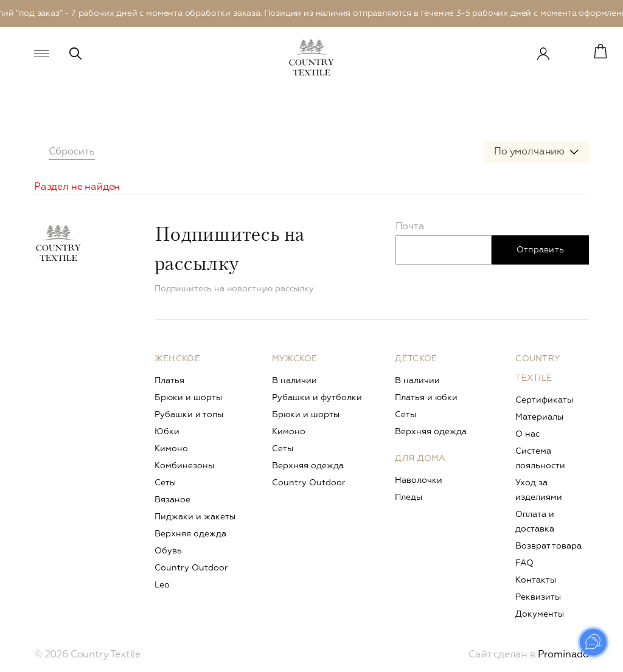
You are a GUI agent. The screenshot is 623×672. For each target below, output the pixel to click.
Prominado (563, 655)
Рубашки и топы (189, 415)
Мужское (295, 359)
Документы (540, 614)
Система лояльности (540, 459)
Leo (162, 585)
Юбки (167, 432)
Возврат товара (548, 546)
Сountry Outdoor (191, 568)
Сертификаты (544, 400)
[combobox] (537, 152)
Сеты (165, 483)
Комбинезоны (184, 466)
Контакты (536, 580)
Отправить (541, 250)
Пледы (409, 497)
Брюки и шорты (188, 398)
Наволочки (419, 480)
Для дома (420, 459)
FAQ (524, 563)
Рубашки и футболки (317, 398)
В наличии (294, 381)
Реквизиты (538, 597)
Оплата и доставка (535, 522)
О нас (527, 434)
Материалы (539, 417)
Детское (416, 359)
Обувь (168, 551)
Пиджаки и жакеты (195, 517)
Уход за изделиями (539, 490)
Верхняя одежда (190, 534)
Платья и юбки (426, 398)
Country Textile (538, 369)
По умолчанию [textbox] (529, 152)
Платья (169, 381)
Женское (177, 359)
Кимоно (171, 449)
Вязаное (172, 500)
